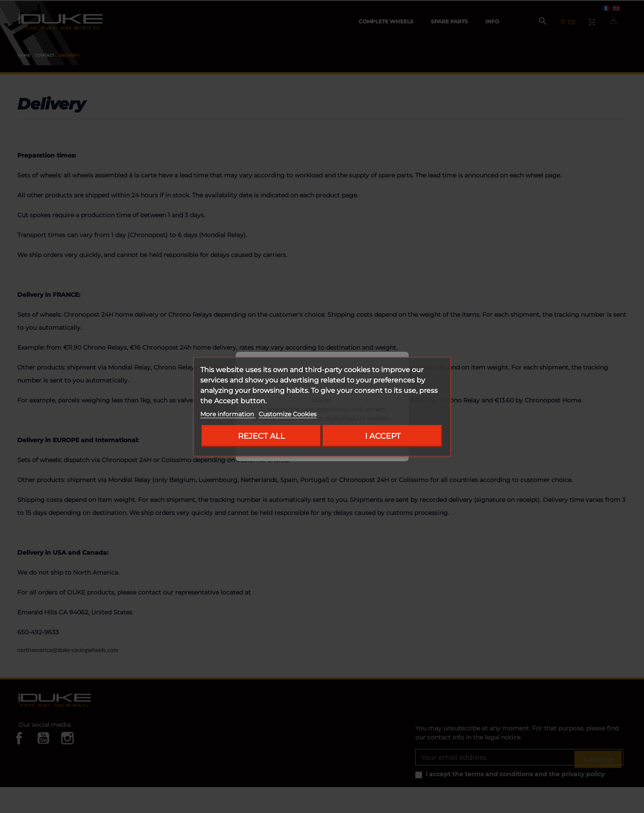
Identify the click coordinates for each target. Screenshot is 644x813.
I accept (383, 435)
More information (228, 414)
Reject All (261, 435)
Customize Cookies (288, 414)
